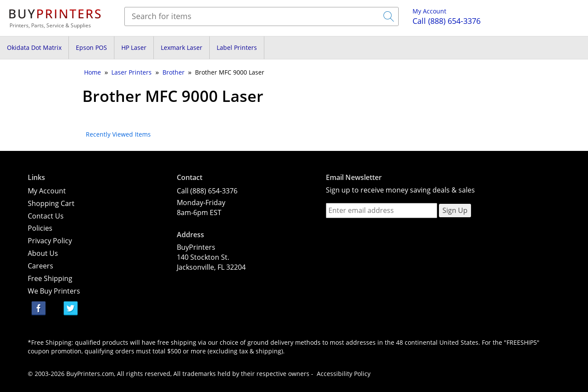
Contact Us (46, 216)
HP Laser (134, 47)
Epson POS (91, 47)
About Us (43, 253)
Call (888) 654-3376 (207, 191)
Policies (40, 228)
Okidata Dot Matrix (34, 47)
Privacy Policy (50, 241)
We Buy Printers (54, 291)
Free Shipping (50, 278)
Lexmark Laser (182, 47)
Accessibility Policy (344, 374)
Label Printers (237, 47)
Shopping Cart (51, 203)
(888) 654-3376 (447, 21)
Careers (41, 266)
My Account (429, 11)
